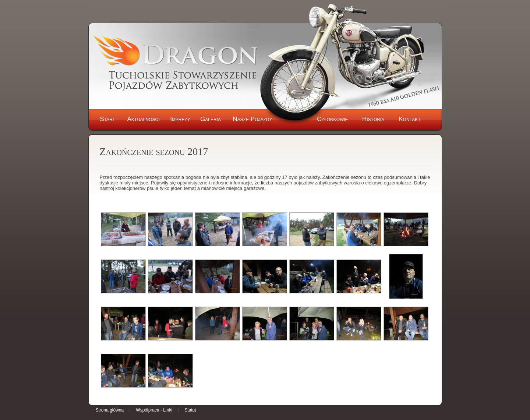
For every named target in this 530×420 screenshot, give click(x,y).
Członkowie (332, 119)
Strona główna (110, 410)
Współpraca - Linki (154, 410)
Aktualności (143, 119)
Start (107, 119)
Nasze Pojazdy (252, 119)
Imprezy (180, 119)
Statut (190, 410)
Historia (373, 119)
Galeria (211, 119)
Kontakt (409, 119)
